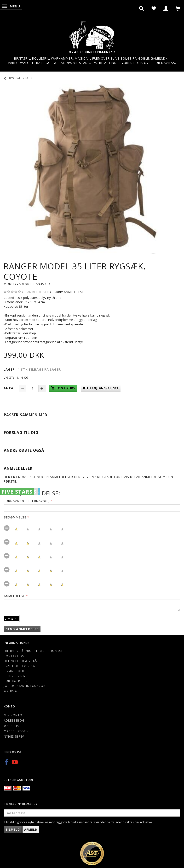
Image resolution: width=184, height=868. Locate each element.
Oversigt (11, 691)
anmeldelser (37, 292)
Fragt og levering (20, 666)
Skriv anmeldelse (69, 292)
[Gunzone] (92, 34)
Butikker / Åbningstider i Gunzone (33, 651)
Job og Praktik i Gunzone (26, 686)
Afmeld (31, 830)
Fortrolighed (16, 681)
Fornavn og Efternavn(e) (27, 501)
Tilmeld (13, 830)
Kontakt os (14, 656)
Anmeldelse (14, 596)
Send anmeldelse (22, 629)
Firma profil (14, 671)
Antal (10, 388)
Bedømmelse (15, 517)
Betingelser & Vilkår (21, 661)
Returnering (14, 676)
